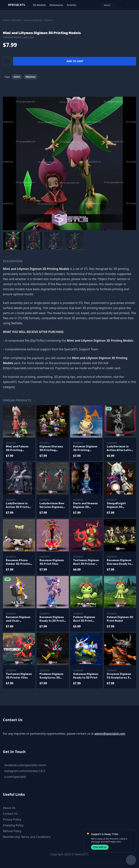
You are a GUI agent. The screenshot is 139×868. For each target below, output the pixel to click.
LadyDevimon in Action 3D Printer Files (18, 505)
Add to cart (75, 61)
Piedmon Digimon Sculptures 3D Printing (51, 676)
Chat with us (100, 847)
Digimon (49, 20)
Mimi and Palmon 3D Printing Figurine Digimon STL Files (18, 449)
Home (6, 20)
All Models (16, 20)
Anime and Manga (33, 20)
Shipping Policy (13, 825)
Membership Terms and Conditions (27, 837)
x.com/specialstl (15, 777)
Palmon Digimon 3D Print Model (120, 619)
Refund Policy (12, 831)
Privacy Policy (12, 819)
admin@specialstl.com (110, 734)
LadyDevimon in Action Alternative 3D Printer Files (120, 449)
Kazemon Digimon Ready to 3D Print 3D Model (52, 619)
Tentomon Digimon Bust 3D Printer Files (86, 562)
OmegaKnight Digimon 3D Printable (116, 505)
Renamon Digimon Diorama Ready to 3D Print (119, 562)
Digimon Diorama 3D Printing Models (51, 449)
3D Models (39, 5)
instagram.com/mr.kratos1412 (25, 771)
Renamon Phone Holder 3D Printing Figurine (19, 562)
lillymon (31, 77)
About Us (9, 808)
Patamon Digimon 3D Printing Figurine (85, 449)
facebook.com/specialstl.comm (25, 765)
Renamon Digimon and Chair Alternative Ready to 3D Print (18, 619)
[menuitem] (12, 241)
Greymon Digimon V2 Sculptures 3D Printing (119, 676)
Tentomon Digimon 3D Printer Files (19, 676)
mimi (17, 77)
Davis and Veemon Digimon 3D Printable (86, 505)
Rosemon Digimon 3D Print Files (52, 562)
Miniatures (56, 5)
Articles (72, 5)
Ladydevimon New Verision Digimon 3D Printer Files (52, 505)
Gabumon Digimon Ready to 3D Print (86, 676)
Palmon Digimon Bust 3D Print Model (84, 619)
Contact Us (10, 814)
